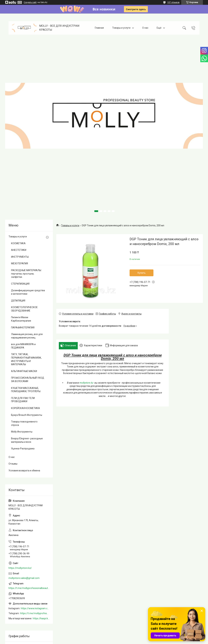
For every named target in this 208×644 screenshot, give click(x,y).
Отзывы (13, 464)
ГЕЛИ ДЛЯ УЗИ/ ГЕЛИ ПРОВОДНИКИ (23, 400)
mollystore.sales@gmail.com (24, 578)
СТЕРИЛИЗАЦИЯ (20, 284)
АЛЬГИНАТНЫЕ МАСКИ (24, 371)
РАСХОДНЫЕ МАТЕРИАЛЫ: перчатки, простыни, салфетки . (26, 274)
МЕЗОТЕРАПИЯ (20, 263)
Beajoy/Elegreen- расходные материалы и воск (27, 440)
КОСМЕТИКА (18, 243)
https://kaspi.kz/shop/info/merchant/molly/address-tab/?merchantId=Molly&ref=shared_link (41, 618)
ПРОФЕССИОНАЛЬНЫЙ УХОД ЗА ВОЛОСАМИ (28, 380)
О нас (145, 28)
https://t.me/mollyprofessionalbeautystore (29, 588)
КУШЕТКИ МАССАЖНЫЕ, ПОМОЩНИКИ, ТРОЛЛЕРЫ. (26, 390)
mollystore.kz (87, 383)
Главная (99, 28)
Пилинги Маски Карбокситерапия (21, 319)
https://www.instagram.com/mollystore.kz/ (35, 608)
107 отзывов (173, 2)
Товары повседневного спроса (24, 423)
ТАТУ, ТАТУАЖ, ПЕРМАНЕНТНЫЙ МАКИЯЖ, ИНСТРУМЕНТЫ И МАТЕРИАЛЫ (26, 359)
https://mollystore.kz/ (20, 568)
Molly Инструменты (22, 432)
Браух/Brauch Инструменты (27, 415)
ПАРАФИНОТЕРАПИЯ (23, 328)
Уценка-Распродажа (23, 449)
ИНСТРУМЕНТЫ (20, 257)
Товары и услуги (121, 28)
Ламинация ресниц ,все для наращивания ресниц (27, 336)
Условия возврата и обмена (24, 471)
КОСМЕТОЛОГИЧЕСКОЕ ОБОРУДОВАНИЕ (24, 309)
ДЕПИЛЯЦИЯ (18, 301)
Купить (142, 273)
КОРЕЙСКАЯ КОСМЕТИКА (25, 408)
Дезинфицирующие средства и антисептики (28, 292)
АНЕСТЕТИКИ (19, 250)
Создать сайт (30, 2)
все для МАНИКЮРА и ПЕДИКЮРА (23, 346)
